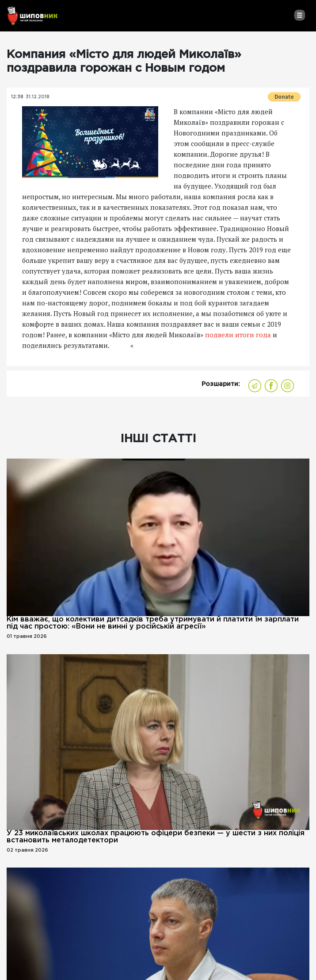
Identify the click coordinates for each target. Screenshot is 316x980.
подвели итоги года (237, 335)
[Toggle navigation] (299, 15)
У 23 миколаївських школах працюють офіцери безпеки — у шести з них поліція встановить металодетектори (156, 837)
